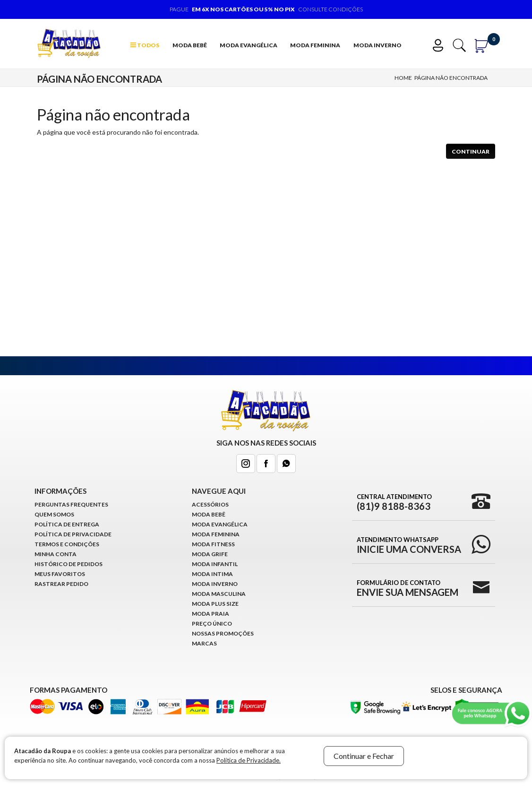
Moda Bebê (190, 45)
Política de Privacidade (73, 534)
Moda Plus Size (215, 604)
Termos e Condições (67, 544)
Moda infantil (215, 564)
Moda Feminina (315, 45)
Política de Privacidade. (249, 760)
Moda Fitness (213, 544)
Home (403, 78)
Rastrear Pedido (61, 584)
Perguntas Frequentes (71, 504)
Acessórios (210, 504)
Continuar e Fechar (364, 756)
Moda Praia (210, 614)
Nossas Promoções (223, 633)
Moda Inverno (378, 45)
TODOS (145, 45)
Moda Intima (212, 574)
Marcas (204, 643)
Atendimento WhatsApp (409, 545)
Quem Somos (54, 514)
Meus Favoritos (60, 574)
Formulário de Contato (408, 588)
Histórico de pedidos (69, 564)
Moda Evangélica (249, 45)
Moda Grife (210, 554)
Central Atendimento (394, 502)
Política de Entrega (67, 524)
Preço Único (212, 623)
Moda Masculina (219, 594)
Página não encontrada (451, 78)
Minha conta (56, 554)
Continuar (471, 151)
